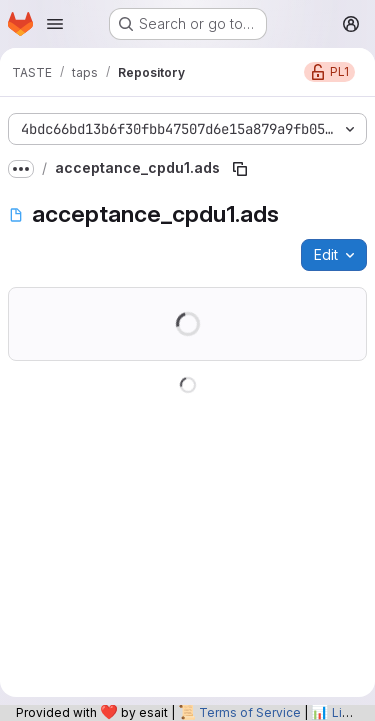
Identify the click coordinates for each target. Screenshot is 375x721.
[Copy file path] (240, 169)
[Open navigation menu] (55, 24)
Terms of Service (250, 712)
